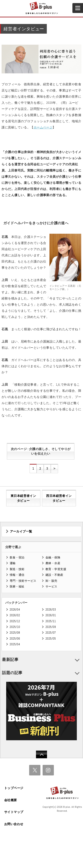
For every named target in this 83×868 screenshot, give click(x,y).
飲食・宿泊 (17, 557)
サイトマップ (14, 812)
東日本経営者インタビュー (23, 498)
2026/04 (15, 610)
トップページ (14, 788)
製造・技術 (17, 569)
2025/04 (15, 644)
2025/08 (15, 633)
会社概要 (11, 800)
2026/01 (51, 615)
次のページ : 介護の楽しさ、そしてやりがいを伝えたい (41, 451)
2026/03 (51, 610)
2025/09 (51, 627)
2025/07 (51, 633)
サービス (51, 586)
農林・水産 (53, 563)
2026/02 (15, 615)
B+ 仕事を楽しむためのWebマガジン (41, 8)
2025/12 (15, 621)
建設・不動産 (54, 575)
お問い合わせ (14, 824)
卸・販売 (51, 581)
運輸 (13, 563)
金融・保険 (53, 557)
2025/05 (51, 639)
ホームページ (43, 127)
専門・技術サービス (23, 581)
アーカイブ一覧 (21, 531)
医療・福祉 (17, 586)
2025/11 (51, 621)
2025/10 (15, 627)
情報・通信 (17, 575)
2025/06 (15, 639)
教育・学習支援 (56, 569)
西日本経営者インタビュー (59, 498)
